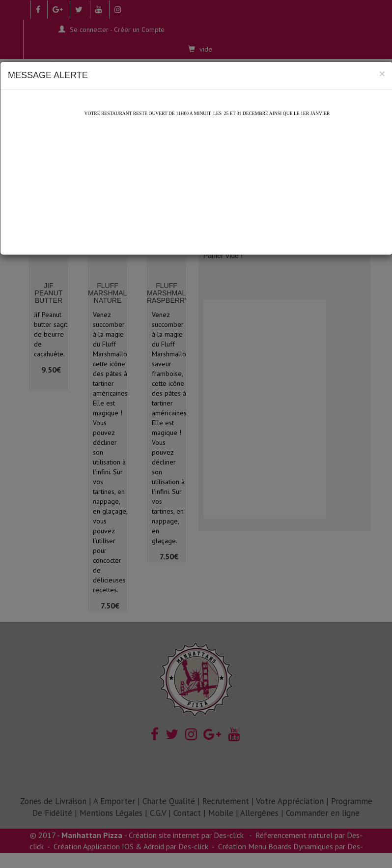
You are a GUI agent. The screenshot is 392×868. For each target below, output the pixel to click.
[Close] (382, 73)
